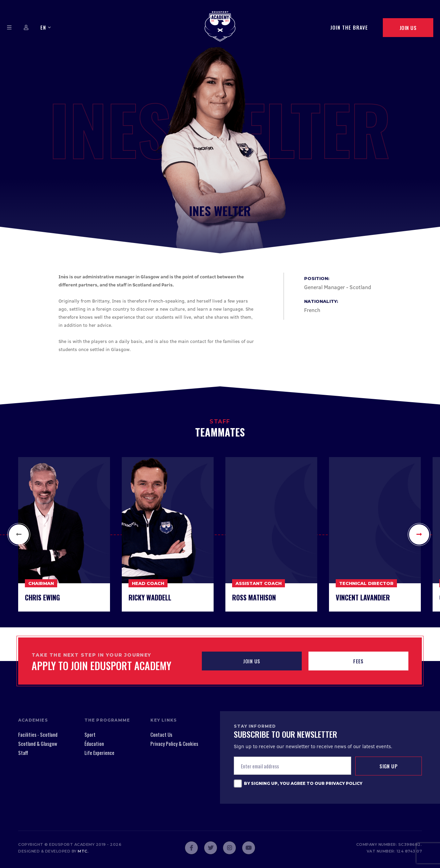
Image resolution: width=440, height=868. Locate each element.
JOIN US (252, 661)
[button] (19, 534)
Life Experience (99, 753)
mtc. (83, 851)
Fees (358, 661)
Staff (23, 753)
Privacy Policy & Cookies (174, 743)
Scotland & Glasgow (38, 743)
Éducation (94, 743)
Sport (90, 734)
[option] (64, 534)
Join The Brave (349, 27)
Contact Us (161, 734)
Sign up (389, 766)
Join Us (408, 28)
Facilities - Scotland (38, 734)
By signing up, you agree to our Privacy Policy (303, 783)
